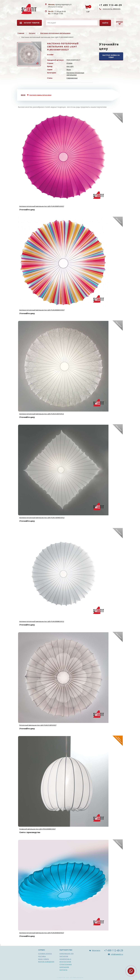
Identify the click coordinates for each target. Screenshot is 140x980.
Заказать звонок (112, 9)
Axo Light (70, 66)
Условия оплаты (45, 954)
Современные (72, 78)
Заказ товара (44, 959)
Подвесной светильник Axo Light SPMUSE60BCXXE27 (37, 829)
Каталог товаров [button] (32, 23)
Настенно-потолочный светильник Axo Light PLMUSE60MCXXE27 (42, 310)
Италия (69, 63)
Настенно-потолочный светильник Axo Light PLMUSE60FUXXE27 (42, 206)
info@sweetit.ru (117, 954)
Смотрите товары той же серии (40, 95)
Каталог (32, 33)
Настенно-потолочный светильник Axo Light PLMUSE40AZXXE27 (42, 933)
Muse (69, 70)
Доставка (42, 956)
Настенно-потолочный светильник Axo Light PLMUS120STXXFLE (42, 414)
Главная (21, 33)
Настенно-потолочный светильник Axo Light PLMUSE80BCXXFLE (42, 621)
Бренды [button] (119, 22)
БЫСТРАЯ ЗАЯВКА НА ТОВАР (111, 56)
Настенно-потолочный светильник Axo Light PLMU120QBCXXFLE (42, 518)
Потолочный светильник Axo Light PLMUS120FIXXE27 (38, 725)
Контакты (64, 970)
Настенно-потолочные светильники (55, 33)
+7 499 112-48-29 (111, 5)
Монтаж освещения (46, 962)
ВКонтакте (96, 950)
